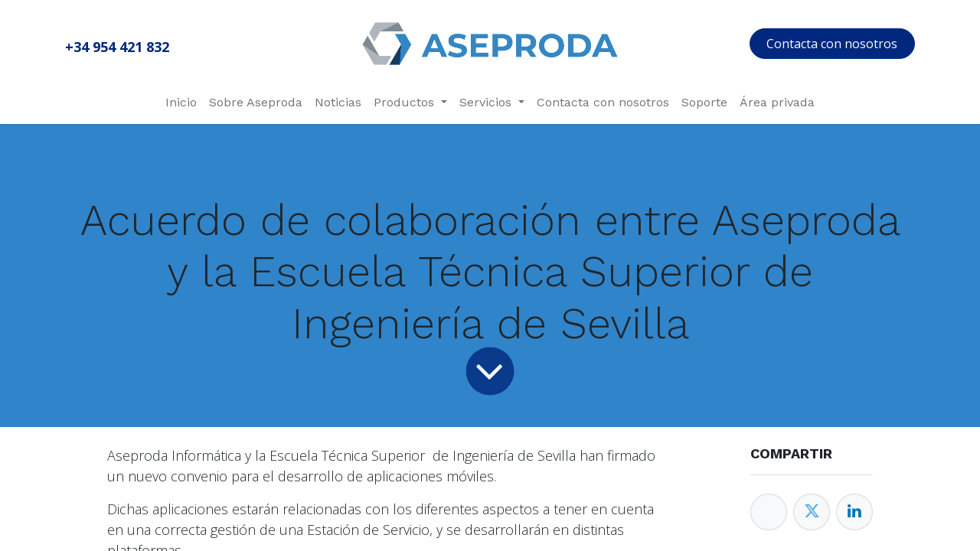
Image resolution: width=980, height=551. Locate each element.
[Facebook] (769, 512)
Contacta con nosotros (832, 44)
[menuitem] (181, 103)
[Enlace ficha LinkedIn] (854, 512)
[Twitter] (812, 512)
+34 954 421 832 (117, 47)
